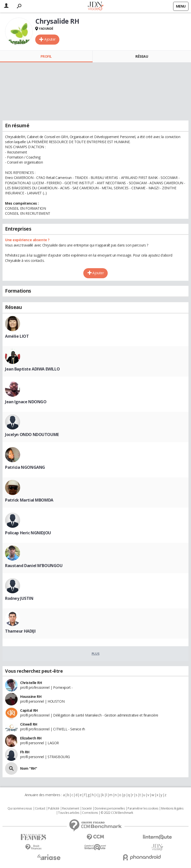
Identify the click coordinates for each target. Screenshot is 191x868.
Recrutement (71, 809)
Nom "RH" (29, 768)
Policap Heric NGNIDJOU (28, 533)
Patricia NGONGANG (25, 467)
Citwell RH (29, 724)
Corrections (90, 813)
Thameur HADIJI (20, 631)
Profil (46, 56)
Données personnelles (110, 809)
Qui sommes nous (20, 809)
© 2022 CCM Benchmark (117, 813)
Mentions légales (172, 809)
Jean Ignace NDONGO (26, 402)
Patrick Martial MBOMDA (29, 500)
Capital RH (29, 710)
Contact (40, 809)
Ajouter (50, 39)
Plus (96, 654)
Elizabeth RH (31, 738)
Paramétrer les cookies (143, 809)
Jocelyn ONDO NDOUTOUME (32, 435)
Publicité (54, 809)
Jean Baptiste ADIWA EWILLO (32, 369)
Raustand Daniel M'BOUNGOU (34, 566)
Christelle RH (31, 683)
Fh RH (25, 752)
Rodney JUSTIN (19, 598)
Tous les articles (69, 813)
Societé (87, 809)
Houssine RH (31, 696)
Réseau (142, 56)
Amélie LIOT (17, 336)
